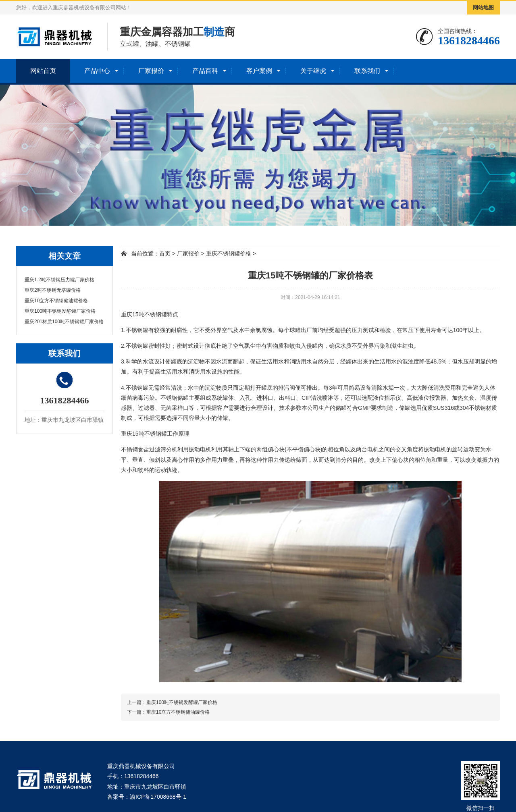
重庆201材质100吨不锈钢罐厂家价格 (64, 322)
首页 (165, 253)
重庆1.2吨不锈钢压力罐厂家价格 (59, 280)
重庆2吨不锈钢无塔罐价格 (53, 290)
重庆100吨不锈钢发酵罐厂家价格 (60, 311)
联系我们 (367, 71)
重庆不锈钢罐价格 (229, 253)
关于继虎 (313, 71)
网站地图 (483, 7)
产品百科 (205, 71)
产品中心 (97, 71)
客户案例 (259, 71)
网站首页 (43, 71)
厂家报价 (151, 71)
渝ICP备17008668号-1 (158, 797)
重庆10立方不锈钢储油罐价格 (56, 301)
